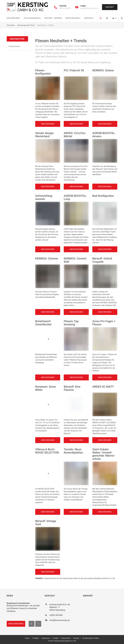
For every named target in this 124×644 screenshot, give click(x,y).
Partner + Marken (53, 18)
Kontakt (110, 7)
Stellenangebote (32, 18)
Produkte (89, 18)
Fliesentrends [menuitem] (14, 46)
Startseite (11, 25)
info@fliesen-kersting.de (89, 8)
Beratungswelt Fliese (26, 25)
